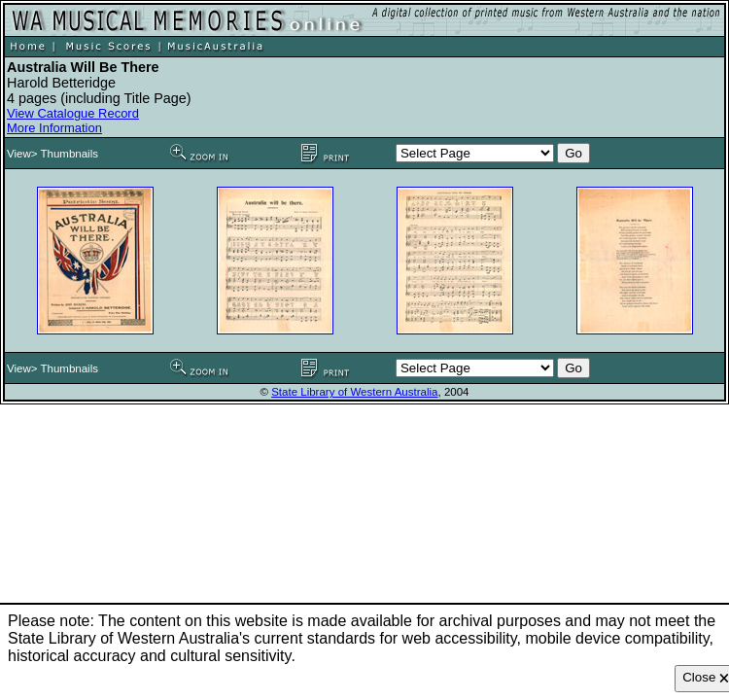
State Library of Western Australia (354, 392)
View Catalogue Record (73, 113)
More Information (54, 128)
